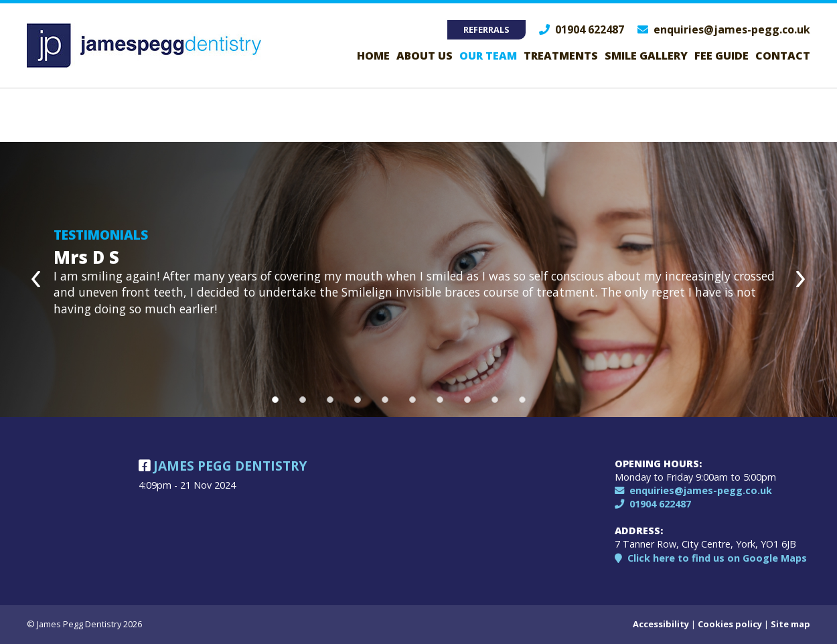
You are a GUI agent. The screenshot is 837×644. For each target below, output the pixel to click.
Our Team (488, 56)
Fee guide (721, 56)
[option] (418, 279)
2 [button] (303, 400)
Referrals (486, 29)
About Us (425, 56)
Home (373, 56)
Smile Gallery (646, 56)
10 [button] (522, 400)
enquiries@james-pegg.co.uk (724, 29)
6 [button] (412, 400)
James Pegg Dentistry (223, 466)
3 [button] (330, 400)
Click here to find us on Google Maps (711, 558)
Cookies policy (730, 624)
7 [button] (440, 400)
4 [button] (358, 400)
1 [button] (275, 400)
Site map (790, 624)
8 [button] (467, 400)
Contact (783, 56)
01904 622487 (582, 29)
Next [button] (800, 279)
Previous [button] (37, 279)
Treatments (561, 56)
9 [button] (495, 400)
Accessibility (661, 624)
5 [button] (385, 400)
